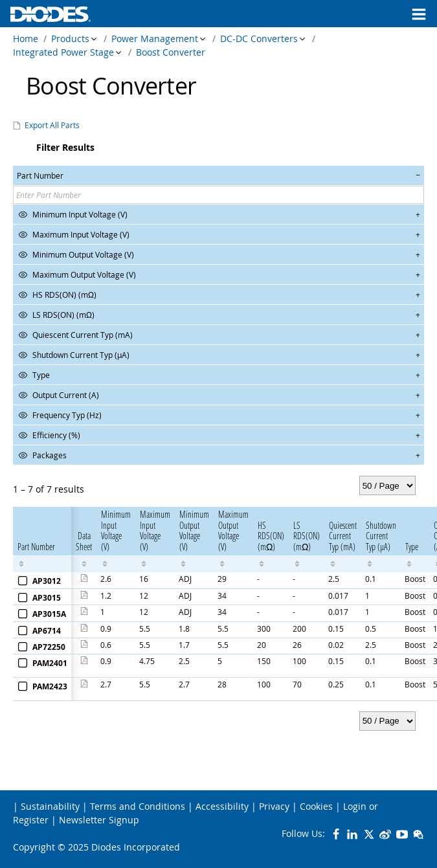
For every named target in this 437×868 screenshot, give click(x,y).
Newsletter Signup (99, 820)
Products (70, 39)
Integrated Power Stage (63, 52)
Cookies (316, 806)
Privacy (274, 806)
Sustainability (50, 806)
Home (26, 39)
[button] (218, 175)
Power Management (155, 39)
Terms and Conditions (138, 806)
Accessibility (222, 806)
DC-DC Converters (259, 39)
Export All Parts (52, 125)
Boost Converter (171, 52)
